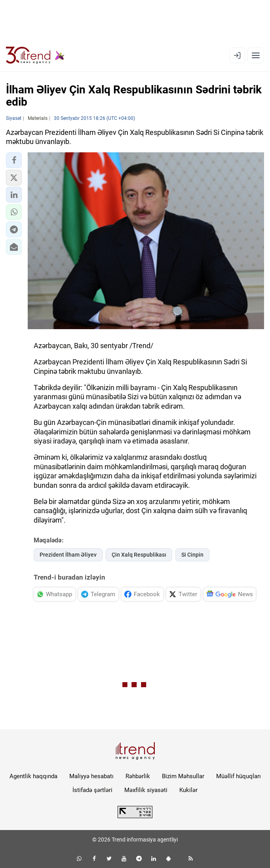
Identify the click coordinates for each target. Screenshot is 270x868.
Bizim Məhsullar (183, 776)
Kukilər (188, 790)
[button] (14, 160)
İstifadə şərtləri (92, 790)
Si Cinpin (192, 555)
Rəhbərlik (138, 776)
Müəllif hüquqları (239, 776)
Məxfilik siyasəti (146, 790)
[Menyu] (256, 55)
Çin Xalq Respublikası (139, 555)
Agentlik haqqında (33, 776)
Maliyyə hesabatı (91, 776)
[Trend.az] (35, 55)
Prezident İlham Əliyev (68, 555)
